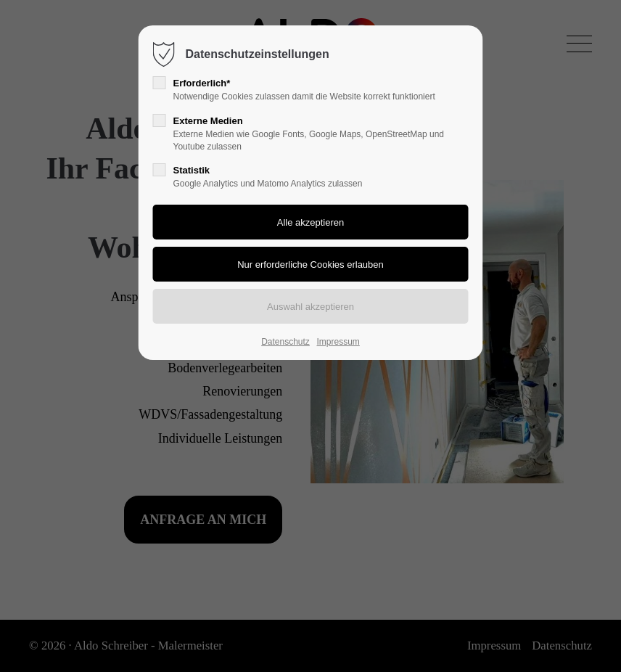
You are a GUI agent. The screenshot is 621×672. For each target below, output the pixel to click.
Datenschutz (285, 342)
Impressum (338, 342)
